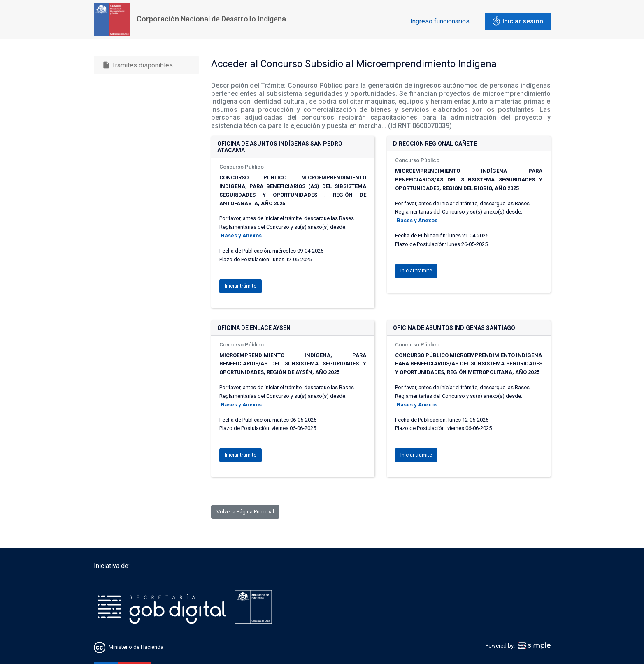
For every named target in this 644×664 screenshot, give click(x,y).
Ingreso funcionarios (440, 21)
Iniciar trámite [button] (241, 286)
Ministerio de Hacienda (136, 647)
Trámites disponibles (137, 65)
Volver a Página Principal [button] (245, 512)
